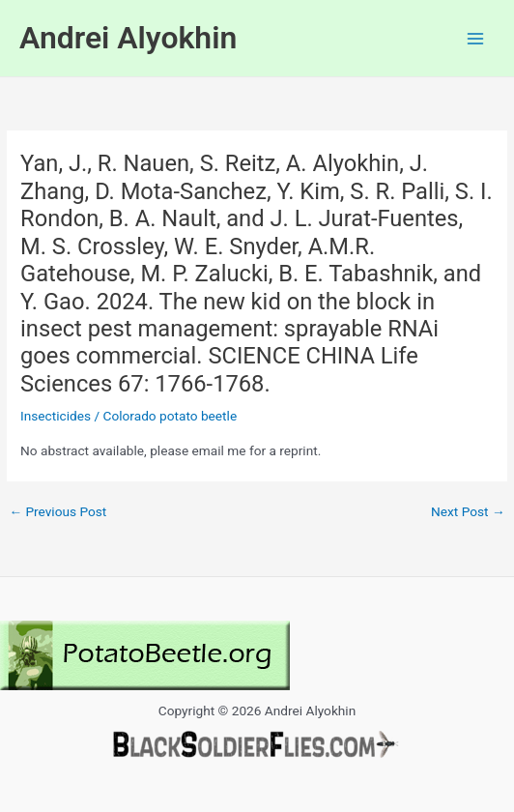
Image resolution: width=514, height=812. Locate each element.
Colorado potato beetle (171, 416)
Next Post (468, 512)
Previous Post (57, 512)
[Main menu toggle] (476, 38)
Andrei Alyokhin (128, 38)
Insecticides (56, 416)
